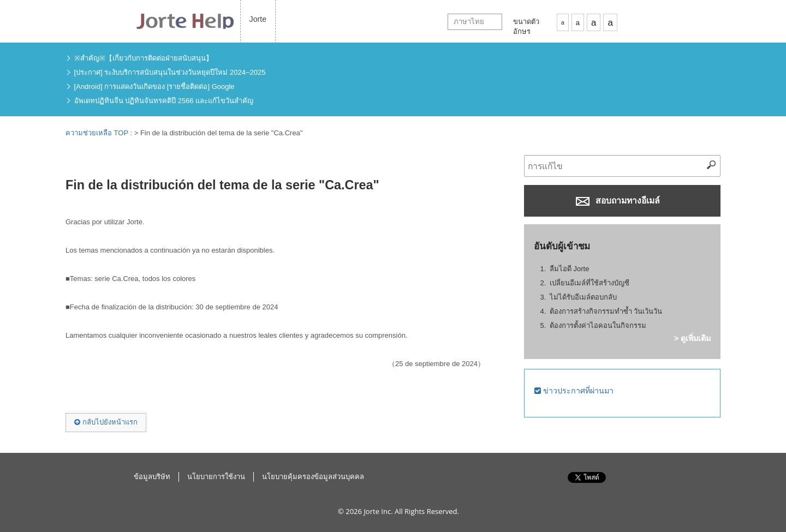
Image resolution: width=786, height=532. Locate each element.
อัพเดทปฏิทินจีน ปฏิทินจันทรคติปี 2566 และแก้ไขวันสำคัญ (164, 101)
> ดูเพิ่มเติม (692, 338)
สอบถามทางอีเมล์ (618, 201)
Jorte (258, 19)
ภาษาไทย (469, 22)
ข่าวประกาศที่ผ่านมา (574, 391)
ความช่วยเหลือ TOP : (100, 133)
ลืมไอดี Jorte (570, 269)
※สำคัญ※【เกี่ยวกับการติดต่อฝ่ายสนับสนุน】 (144, 58)
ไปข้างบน (655, 489)
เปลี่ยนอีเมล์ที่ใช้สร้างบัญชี (589, 283)
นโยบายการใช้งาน (216, 477)
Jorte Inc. (378, 511)
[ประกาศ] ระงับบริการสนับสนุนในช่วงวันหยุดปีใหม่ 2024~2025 (170, 72)
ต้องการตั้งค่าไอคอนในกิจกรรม (598, 325)
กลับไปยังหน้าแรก (106, 422)
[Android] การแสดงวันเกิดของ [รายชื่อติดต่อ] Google (154, 86)
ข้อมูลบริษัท (152, 477)
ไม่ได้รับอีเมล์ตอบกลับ (583, 297)
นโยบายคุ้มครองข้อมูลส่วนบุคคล (313, 477)
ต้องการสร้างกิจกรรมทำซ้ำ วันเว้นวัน (606, 311)
